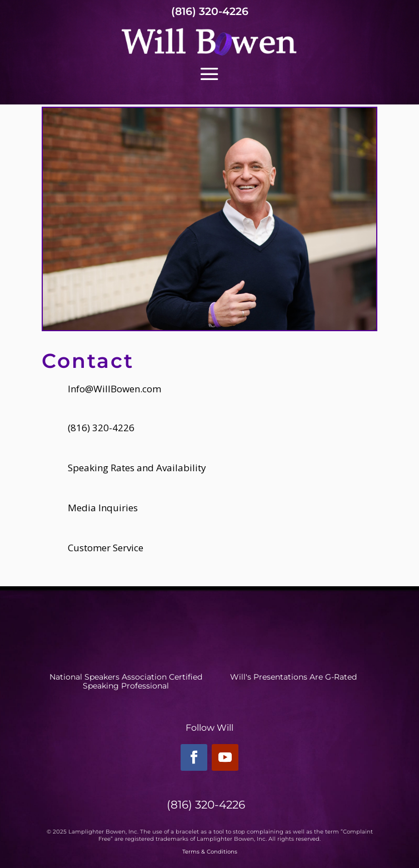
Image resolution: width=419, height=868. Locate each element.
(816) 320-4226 (210, 11)
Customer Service (106, 548)
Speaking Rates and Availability (137, 468)
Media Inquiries (103, 508)
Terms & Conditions (210, 852)
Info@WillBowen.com (114, 389)
